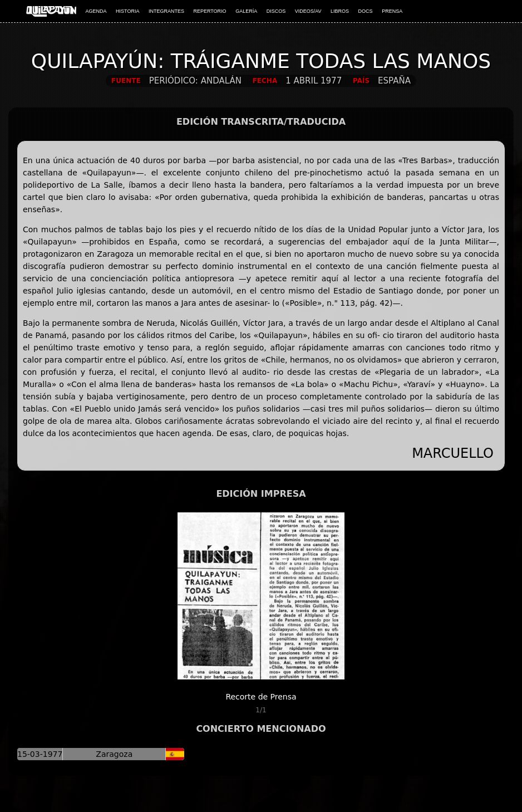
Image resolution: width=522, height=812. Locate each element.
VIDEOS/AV (308, 11)
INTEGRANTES (166, 11)
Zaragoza (114, 754)
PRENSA (392, 11)
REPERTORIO (210, 11)
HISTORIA (127, 11)
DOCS (366, 11)
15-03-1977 (40, 754)
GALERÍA (246, 11)
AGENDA (96, 11)
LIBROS (340, 11)
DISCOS (276, 11)
